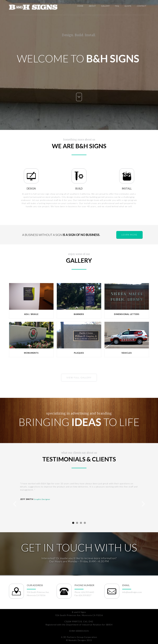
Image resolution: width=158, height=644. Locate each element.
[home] (33, 6)
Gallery (105, 6)
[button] (15, 504)
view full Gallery (79, 378)
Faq (117, 6)
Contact (142, 6)
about (92, 6)
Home (80, 6)
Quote (128, 6)
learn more (129, 235)
